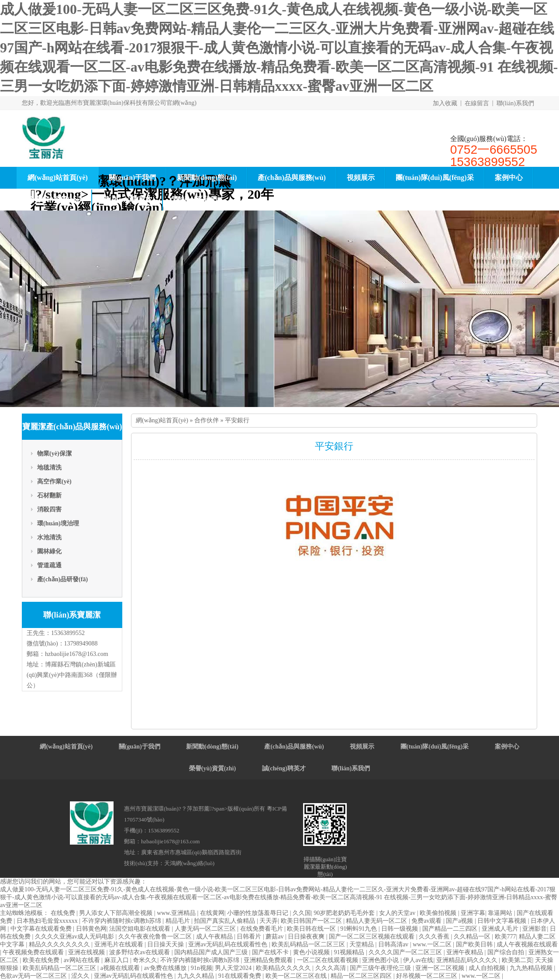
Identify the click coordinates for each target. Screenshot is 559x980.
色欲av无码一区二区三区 (34, 976)
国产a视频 (460, 921)
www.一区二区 (433, 944)
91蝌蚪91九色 (359, 929)
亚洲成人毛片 (501, 929)
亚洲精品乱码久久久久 (468, 960)
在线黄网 (212, 913)
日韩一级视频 (400, 929)
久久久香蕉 (435, 937)
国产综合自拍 (507, 952)
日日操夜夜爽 (307, 937)
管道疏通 (49, 565)
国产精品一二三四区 (451, 929)
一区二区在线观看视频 (328, 960)
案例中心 (509, 178)
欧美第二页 (517, 960)
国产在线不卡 (271, 952)
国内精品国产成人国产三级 (212, 952)
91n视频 (202, 968)
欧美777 (506, 937)
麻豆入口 (117, 960)
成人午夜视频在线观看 (527, 944)
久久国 (302, 913)
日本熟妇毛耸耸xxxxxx (48, 921)
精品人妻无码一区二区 (377, 921)
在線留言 (477, 103)
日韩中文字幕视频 (503, 921)
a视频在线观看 (121, 968)
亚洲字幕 (473, 913)
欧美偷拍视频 (439, 913)
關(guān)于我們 (132, 178)
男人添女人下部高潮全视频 (117, 913)
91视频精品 (350, 952)
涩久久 (81, 976)
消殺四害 (49, 509)
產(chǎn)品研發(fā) (62, 579)
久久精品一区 (473, 937)
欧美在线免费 (42, 960)
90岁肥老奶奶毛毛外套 (345, 913)
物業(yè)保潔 (54, 454)
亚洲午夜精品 (466, 952)
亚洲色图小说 (381, 960)
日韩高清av (394, 944)
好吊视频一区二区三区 (428, 976)
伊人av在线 (418, 960)
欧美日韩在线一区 (312, 929)
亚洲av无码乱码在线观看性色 (229, 944)
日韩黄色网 (91, 929)
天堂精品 (362, 944)
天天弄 (269, 921)
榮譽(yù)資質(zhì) (54, 199)
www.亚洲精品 (177, 913)
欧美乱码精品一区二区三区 (309, 944)
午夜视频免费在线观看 (34, 952)
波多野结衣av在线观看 (140, 952)
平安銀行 (237, 420)
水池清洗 (49, 537)
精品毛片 (179, 921)
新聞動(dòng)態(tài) (207, 178)
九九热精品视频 (532, 968)
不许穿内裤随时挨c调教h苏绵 (122, 921)
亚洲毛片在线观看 (120, 944)
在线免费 (64, 913)
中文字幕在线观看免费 (42, 929)
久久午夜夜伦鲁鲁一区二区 (156, 937)
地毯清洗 (49, 468)
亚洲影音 (535, 929)
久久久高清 (331, 968)
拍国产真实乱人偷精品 (225, 921)
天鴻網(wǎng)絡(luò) (189, 863)
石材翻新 (49, 495)
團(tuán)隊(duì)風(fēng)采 (435, 178)
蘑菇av (275, 937)
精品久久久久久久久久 (60, 944)
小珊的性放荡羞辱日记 (259, 913)
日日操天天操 (166, 944)
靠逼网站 (501, 913)
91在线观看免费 (241, 976)
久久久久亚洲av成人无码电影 (75, 937)
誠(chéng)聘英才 (127, 199)
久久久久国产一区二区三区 (406, 952)
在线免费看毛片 (262, 929)
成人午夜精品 (215, 937)
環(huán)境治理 (58, 523)
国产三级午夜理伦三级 (381, 968)
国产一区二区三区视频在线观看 (373, 937)
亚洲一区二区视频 (441, 968)
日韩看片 (250, 937)
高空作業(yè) (54, 481)
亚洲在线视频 (87, 952)
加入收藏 (445, 103)
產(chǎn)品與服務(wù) (292, 178)
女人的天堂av (398, 913)
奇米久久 (145, 960)
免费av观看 (427, 921)
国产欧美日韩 (475, 944)
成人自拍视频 (488, 968)
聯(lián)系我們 (515, 103)
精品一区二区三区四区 (362, 976)
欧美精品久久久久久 (284, 968)
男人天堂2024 (234, 968)
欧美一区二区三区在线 (297, 976)
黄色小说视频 (312, 952)
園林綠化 (49, 551)
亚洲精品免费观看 (269, 960)
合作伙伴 (207, 420)
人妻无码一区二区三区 (206, 929)
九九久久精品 (197, 976)
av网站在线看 (83, 960)
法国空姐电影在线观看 (141, 929)
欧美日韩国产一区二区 (312, 921)
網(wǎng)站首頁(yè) (58, 178)
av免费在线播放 (166, 968)
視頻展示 (361, 178)
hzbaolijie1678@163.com (77, 654)
